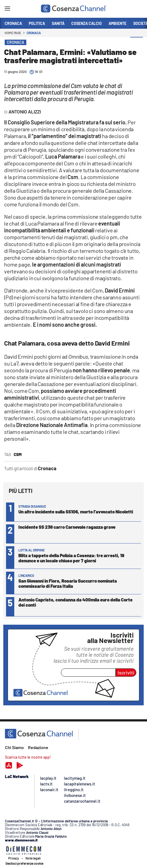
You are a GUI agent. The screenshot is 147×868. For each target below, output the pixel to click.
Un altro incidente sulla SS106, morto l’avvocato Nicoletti (76, 512)
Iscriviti (126, 673)
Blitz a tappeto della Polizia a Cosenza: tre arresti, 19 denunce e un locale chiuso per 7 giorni (71, 558)
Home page (13, 33)
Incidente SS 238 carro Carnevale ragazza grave (67, 527)
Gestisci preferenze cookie (24, 863)
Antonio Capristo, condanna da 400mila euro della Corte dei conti (75, 602)
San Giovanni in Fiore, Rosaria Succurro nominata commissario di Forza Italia (68, 583)
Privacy (14, 858)
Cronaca (34, 33)
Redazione (38, 747)
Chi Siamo (14, 747)
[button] (137, 43)
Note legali (33, 858)
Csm (18, 454)
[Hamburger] (7, 9)
